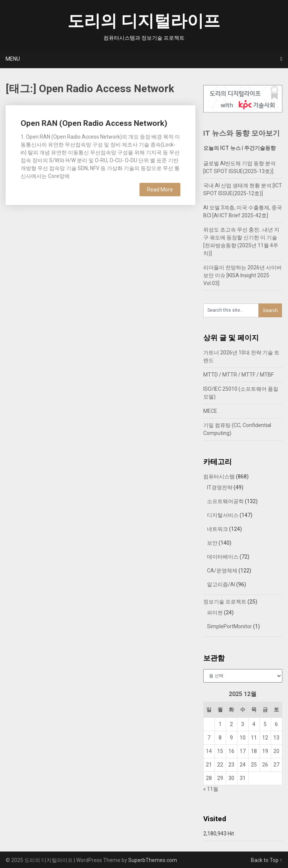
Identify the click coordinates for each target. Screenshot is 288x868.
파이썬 (215, 613)
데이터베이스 (223, 557)
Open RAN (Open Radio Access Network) (94, 123)
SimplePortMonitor (229, 626)
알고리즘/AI (221, 584)
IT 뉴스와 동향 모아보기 (241, 133)
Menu (13, 59)
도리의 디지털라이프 (144, 21)
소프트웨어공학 (225, 501)
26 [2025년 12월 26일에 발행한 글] (265, 765)
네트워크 (217, 529)
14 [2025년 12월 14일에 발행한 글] (209, 751)
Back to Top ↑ (267, 860)
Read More (160, 190)
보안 (212, 543)
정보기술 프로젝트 (225, 602)
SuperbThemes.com (153, 860)
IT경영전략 (220, 487)
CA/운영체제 (222, 571)
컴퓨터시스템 (219, 477)
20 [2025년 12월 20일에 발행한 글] (276, 751)
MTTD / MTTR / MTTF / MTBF (238, 375)
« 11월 (211, 789)
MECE (210, 411)
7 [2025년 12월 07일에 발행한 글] (209, 738)
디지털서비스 (223, 515)
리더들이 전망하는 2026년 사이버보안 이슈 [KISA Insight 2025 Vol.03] (242, 275)
